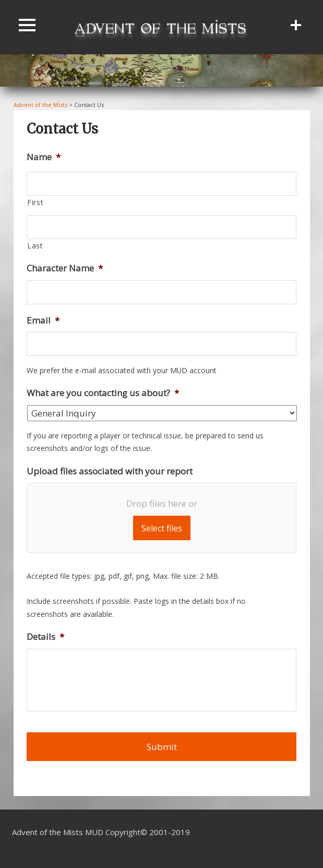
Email (43, 320)
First (35, 202)
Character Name (65, 268)
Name (44, 157)
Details (45, 637)
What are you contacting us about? (103, 393)
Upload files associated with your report (110, 471)
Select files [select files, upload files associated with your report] (162, 528)
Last (35, 246)
